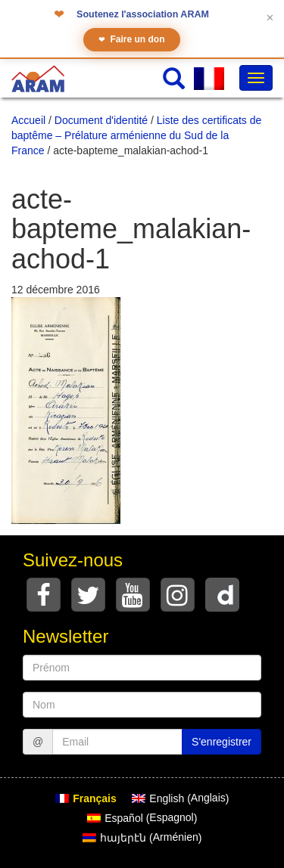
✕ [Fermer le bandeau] (270, 18)
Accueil (28, 120)
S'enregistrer (222, 742)
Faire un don (132, 40)
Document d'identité (101, 120)
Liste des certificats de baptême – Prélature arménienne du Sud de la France (136, 135)
